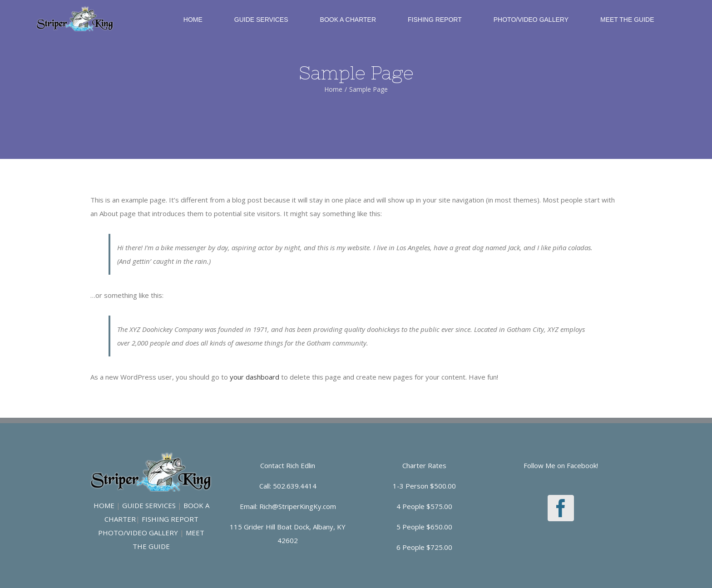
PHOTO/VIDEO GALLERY (138, 533)
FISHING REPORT (170, 519)
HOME (104, 505)
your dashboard (255, 377)
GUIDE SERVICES (149, 505)
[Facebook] (561, 508)
